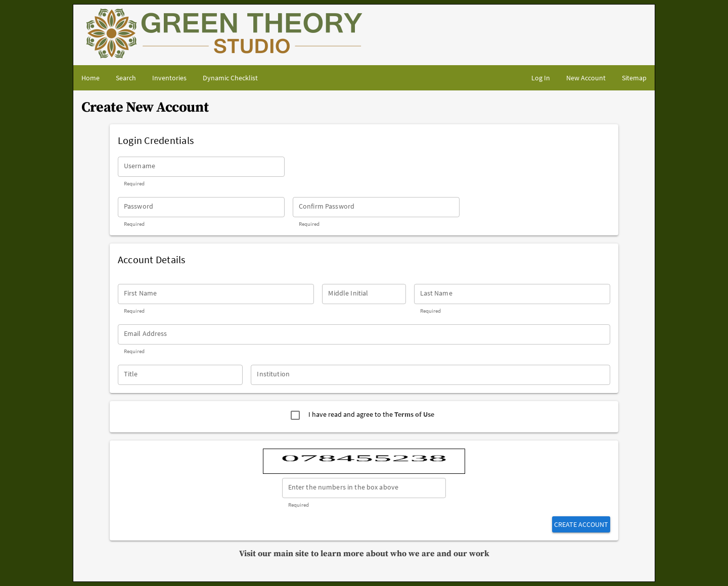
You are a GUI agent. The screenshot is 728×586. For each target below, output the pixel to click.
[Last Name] (512, 294)
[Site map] (634, 78)
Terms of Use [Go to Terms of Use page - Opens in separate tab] (414, 414)
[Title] (180, 375)
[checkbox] (295, 415)
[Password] (201, 207)
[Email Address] (364, 334)
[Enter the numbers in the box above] (364, 488)
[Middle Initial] (364, 294)
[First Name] (216, 294)
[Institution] (430, 375)
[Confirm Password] (376, 207)
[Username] (201, 167)
